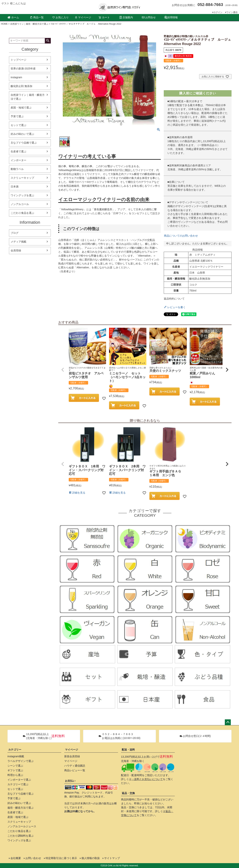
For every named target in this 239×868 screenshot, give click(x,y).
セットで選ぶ (18, 125)
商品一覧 (37, 17)
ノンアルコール (20, 204)
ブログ (15, 233)
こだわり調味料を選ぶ (21, 836)
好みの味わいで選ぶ (22, 134)
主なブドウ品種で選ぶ (24, 143)
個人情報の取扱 (91, 858)
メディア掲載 (18, 242)
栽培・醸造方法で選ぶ (21, 808)
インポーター (18, 160)
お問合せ (149, 17)
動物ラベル (17, 169)
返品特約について (174, 299)
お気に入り (60, 17)
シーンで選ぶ (15, 766)
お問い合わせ (33, 858)
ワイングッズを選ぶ (22, 195)
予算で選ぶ (17, 116)
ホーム (13, 17)
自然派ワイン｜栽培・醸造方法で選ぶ (29, 24)
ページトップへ (228, 722)
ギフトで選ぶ (15, 770)
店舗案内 (126, 17)
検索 (48, 41)
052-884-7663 (210, 5)
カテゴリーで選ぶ (18, 784)
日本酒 (15, 187)
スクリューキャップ (22, 178)
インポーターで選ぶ (19, 780)
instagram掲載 (16, 756)
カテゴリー (15, 750)
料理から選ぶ (15, 775)
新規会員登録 (72, 756)
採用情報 (171, 17)
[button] (63, 370)
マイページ (83, 17)
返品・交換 (128, 793)
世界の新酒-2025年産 (23, 69)
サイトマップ (112, 858)
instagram (16, 77)
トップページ (18, 60)
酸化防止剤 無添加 (21, 86)
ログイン (218, 12)
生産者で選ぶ (18, 151)
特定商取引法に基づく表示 (61, 858)
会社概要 (16, 858)
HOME (4, 24)
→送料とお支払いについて (147, 779)
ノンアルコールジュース (22, 826)
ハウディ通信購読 (75, 766)
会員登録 (16, 250)
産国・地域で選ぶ (21, 108)
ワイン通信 (232, 12)
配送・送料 (128, 750)
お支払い (70, 781)
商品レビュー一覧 (75, 770)
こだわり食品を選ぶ (22, 213)
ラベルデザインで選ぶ (21, 761)
